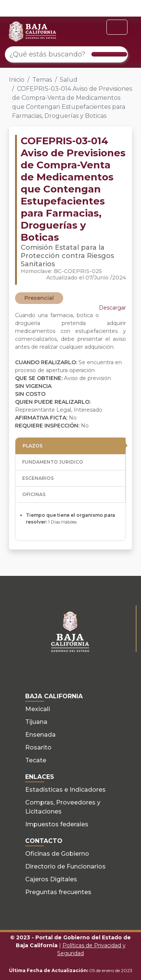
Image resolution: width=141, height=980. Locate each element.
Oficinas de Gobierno (57, 854)
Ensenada (40, 735)
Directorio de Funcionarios (65, 866)
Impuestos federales (57, 824)
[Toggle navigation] (117, 27)
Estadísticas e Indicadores (65, 790)
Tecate (36, 760)
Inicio (17, 80)
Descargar (112, 308)
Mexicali (38, 709)
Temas (42, 80)
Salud (69, 80)
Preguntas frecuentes (58, 892)
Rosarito (38, 747)
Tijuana (36, 722)
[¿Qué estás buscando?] (66, 54)
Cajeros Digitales (51, 879)
